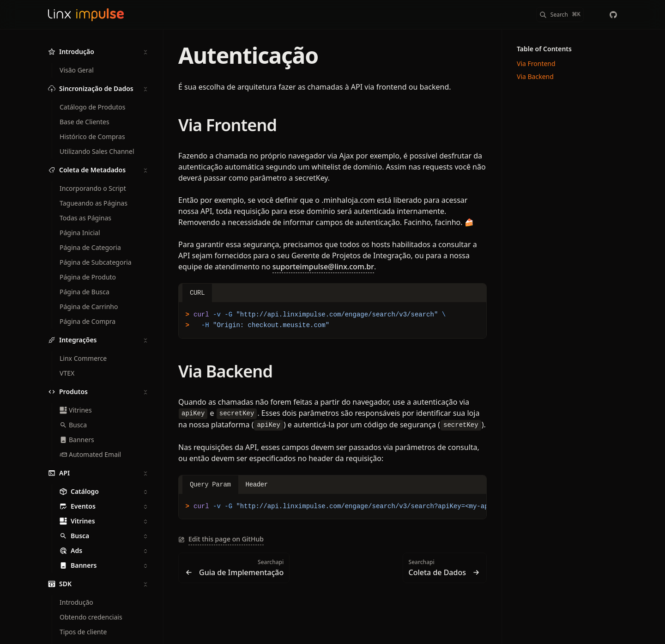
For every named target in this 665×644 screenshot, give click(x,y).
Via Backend (225, 371)
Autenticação (248, 55)
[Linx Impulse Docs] (86, 15)
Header (257, 485)
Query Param (210, 485)
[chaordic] (613, 15)
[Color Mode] (595, 15)
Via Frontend (227, 125)
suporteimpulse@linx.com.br (323, 267)
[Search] (560, 15)
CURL (197, 293)
